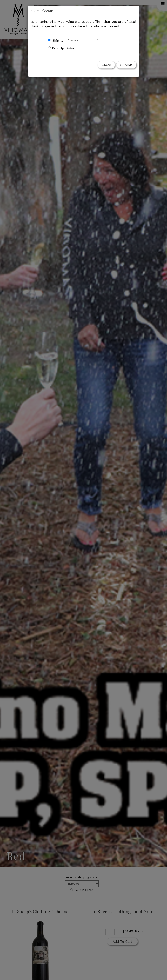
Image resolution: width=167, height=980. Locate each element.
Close (106, 65)
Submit (126, 65)
